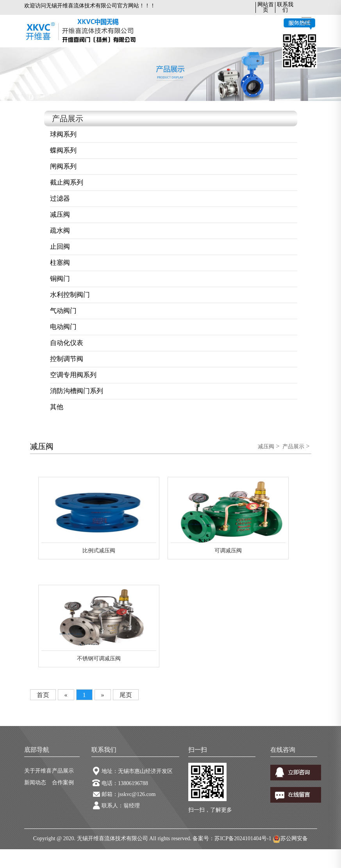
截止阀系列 (67, 182)
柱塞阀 (60, 263)
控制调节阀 (67, 359)
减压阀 (60, 215)
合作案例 (63, 783)
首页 (43, 695)
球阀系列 (63, 134)
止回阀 (60, 247)
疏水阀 (60, 231)
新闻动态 (35, 783)
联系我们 (285, 7)
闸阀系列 (63, 166)
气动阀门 (63, 311)
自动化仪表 (67, 343)
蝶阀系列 (63, 150)
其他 (57, 407)
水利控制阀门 (70, 295)
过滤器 (60, 199)
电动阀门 (63, 327)
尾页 (126, 695)
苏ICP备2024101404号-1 (243, 838)
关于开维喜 (38, 771)
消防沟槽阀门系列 (77, 391)
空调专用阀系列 (73, 375)
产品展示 (293, 447)
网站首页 (266, 7)
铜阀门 (60, 279)
